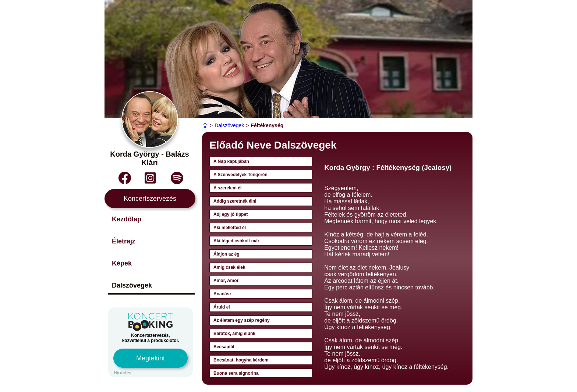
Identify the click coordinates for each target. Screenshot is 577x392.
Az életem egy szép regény (242, 320)
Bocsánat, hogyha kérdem (241, 360)
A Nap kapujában (231, 161)
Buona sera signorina (236, 373)
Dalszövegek (132, 285)
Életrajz (124, 241)
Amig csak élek (229, 267)
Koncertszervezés (150, 199)
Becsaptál (224, 347)
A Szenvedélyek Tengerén (240, 175)
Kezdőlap (127, 219)
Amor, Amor (226, 281)
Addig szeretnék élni (235, 201)
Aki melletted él (230, 228)
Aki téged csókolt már (236, 241)
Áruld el (222, 307)
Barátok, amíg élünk (234, 334)
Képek (122, 263)
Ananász (222, 294)
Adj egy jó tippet (231, 214)
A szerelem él (227, 188)
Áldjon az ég (226, 254)
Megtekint (151, 358)
